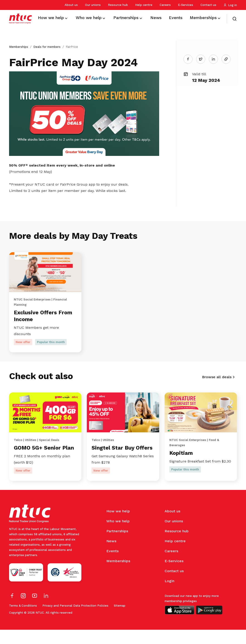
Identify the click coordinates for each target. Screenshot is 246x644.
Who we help (118, 535)
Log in (230, 5)
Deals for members (47, 47)
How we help (118, 525)
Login (169, 595)
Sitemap (120, 620)
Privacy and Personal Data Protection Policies (75, 620)
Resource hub (118, 5)
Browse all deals (217, 381)
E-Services (186, 5)
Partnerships (117, 545)
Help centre (144, 5)
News (111, 555)
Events (112, 565)
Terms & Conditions (23, 620)
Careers (165, 5)
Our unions (93, 5)
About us (71, 5)
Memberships (19, 47)
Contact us (208, 5)
